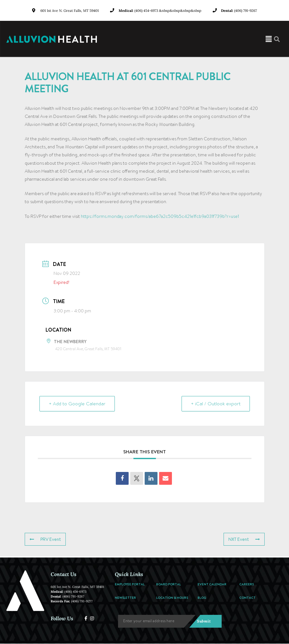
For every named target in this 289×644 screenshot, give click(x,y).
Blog (202, 598)
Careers (246, 584)
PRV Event (45, 539)
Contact (247, 598)
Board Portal (169, 584)
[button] (197, 39)
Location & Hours (172, 598)
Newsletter (125, 598)
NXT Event (244, 539)
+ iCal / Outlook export (216, 404)
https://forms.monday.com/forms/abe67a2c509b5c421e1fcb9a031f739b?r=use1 (160, 216)
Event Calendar (212, 584)
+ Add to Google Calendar (77, 404)
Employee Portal (130, 584)
